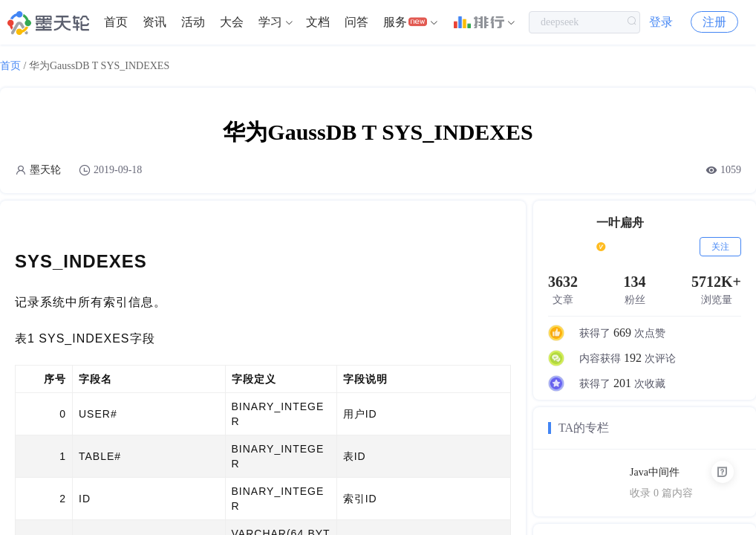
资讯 (154, 22)
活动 (193, 22)
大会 (232, 22)
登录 (661, 22)
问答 (356, 22)
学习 (270, 22)
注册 (714, 22)
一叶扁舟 (620, 223)
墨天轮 (45, 170)
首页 (116, 22)
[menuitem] (116, 22)
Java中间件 (655, 472)
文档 (318, 22)
